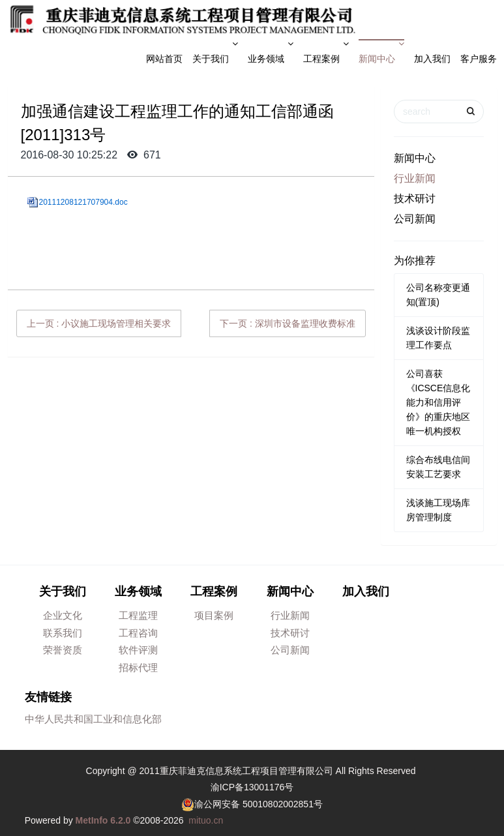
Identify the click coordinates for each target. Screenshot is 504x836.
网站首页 (164, 59)
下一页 (288, 323)
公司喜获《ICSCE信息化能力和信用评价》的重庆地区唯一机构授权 (438, 402)
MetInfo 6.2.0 (103, 820)
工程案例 (326, 52)
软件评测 (138, 650)
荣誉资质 (63, 650)
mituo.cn (206, 820)
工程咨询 (138, 633)
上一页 (99, 323)
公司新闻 (415, 219)
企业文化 (63, 615)
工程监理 (138, 615)
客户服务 (479, 59)
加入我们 (432, 59)
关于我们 (215, 52)
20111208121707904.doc (83, 202)
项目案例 (214, 615)
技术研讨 (415, 199)
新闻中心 (381, 52)
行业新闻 (415, 178)
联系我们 (63, 633)
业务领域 (271, 52)
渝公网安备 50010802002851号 (259, 804)
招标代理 (138, 667)
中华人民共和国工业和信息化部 (93, 719)
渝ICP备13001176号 (252, 787)
